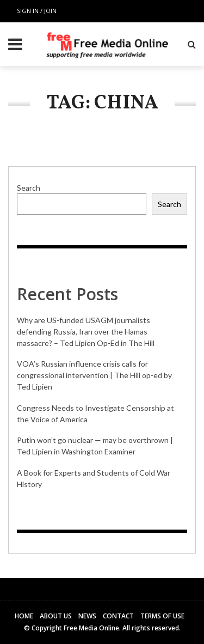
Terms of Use (162, 616)
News (87, 616)
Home (24, 616)
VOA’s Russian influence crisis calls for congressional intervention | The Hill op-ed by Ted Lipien (94, 375)
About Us (56, 616)
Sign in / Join (37, 11)
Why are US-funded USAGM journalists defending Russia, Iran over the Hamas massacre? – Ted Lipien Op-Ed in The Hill (86, 332)
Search (29, 188)
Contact (118, 616)
